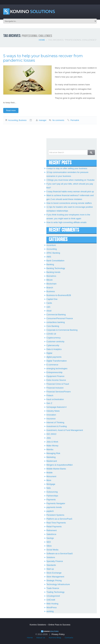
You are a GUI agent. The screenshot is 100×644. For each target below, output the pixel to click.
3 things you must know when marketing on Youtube (70, 180)
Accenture (51, 245)
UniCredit (51, 600)
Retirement (52, 530)
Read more (11, 110)
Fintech (50, 395)
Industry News (53, 411)
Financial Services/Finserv (59, 392)
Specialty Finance (55, 561)
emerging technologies (57, 368)
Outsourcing (52, 492)
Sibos (49, 546)
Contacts (69, 637)
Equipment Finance (55, 376)
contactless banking (56, 322)
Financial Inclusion (55, 388)
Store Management (55, 577)
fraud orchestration (55, 399)
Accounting (13, 120)
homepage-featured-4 (56, 407)
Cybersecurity (53, 345)
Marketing (51, 457)
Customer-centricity (55, 342)
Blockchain (51, 284)
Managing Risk (53, 453)
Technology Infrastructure (58, 584)
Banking (50, 264)
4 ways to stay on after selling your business (67, 168)
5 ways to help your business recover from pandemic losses (43, 58)
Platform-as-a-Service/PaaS (59, 519)
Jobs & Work (52, 442)
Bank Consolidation (55, 261)
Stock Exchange (54, 573)
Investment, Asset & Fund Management (65, 430)
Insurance (51, 419)
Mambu (50, 449)
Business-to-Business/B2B (59, 295)
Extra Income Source (56, 380)
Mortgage (51, 484)
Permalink (75, 120)
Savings (50, 538)
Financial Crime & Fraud (58, 384)
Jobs (49, 438)
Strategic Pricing (54, 580)
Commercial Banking (56, 315)
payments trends (54, 507)
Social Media (52, 550)
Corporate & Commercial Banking (62, 330)
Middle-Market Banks (56, 469)
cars (48, 307)
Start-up (50, 569)
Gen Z (49, 403)
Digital (49, 353)
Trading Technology (55, 592)
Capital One (52, 299)
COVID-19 (51, 334)
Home (42, 40)
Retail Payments (54, 527)
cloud (49, 311)
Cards (49, 303)
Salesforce (51, 534)
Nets (49, 488)
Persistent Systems (55, 515)
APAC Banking (53, 253)
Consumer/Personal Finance (60, 318)
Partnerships (52, 496)
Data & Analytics (54, 349)
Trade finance (53, 588)
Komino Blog (55, 637)
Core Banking (53, 326)
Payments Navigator (56, 503)
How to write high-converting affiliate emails (66, 222)
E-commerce (52, 365)
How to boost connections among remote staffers (69, 203)
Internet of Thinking (55, 422)
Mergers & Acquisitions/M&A (60, 465)
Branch (50, 288)
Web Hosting (52, 604)
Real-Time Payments (56, 523)
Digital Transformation (57, 361)
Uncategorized (53, 596)
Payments (51, 500)
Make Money (52, 446)
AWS (49, 257)
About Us (41, 637)
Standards (51, 565)
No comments (58, 120)
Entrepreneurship (54, 372)
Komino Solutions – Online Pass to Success (50, 625)
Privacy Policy (58, 634)
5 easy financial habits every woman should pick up (70, 192)
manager (43, 120)
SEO (49, 542)
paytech (50, 511)
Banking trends (53, 272)
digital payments (54, 357)
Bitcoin (50, 280)
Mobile (49, 473)
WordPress (52, 607)
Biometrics (51, 276)
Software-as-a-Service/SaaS (60, 554)
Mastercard (52, 461)
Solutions (51, 557)
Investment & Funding (57, 426)
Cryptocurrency (53, 338)
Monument (51, 476)
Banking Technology (56, 268)
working (50, 611)
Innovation (51, 415)
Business (23, 120)
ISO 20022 (51, 434)
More (49, 480)
